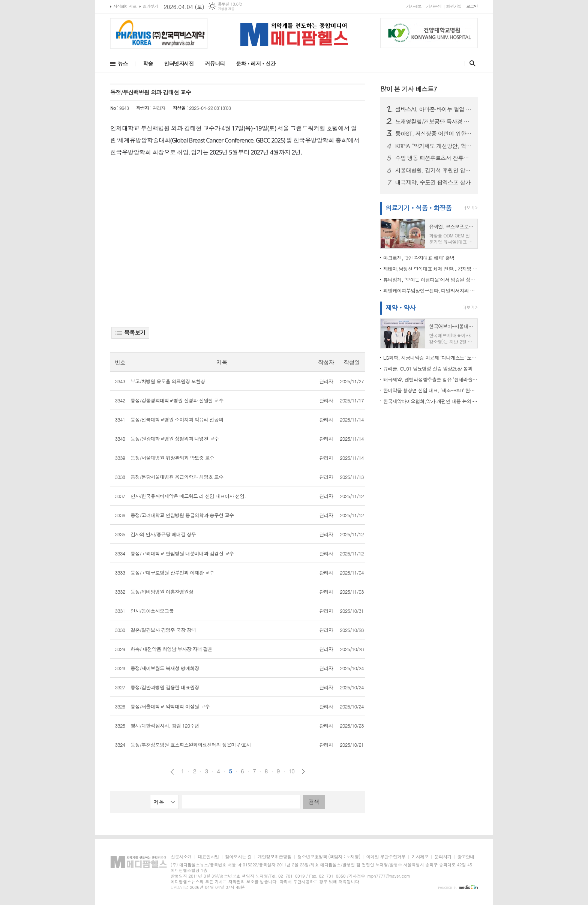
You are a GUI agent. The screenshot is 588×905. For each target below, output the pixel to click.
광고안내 (466, 857)
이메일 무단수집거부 (386, 857)
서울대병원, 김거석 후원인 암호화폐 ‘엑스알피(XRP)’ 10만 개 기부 (433, 170)
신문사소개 (181, 857)
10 (292, 771)
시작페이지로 (125, 6)
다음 (303, 772)
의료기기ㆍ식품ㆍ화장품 (418, 208)
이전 (172, 772)
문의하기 (443, 857)
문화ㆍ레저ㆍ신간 (256, 63)
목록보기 (130, 332)
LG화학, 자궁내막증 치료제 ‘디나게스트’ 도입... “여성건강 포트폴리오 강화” (430, 358)
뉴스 (123, 63)
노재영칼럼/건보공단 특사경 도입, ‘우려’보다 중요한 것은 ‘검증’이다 (433, 122)
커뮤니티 (215, 63)
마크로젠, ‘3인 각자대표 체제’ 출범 (419, 258)
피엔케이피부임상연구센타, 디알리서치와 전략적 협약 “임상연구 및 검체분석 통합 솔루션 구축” (430, 290)
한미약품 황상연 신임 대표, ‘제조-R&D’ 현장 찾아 (430, 390)
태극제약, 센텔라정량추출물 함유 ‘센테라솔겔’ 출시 (430, 379)
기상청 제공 (226, 9)
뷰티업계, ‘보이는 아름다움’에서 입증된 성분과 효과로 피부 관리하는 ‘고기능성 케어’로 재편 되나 (430, 280)
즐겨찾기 (150, 6)
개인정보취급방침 (274, 857)
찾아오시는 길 (238, 857)
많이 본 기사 (409, 89)
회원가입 (454, 6)
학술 (148, 63)
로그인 (472, 6)
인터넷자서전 (179, 63)
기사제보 (414, 6)
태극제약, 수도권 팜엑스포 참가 (433, 182)
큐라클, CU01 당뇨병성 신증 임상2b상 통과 (428, 368)
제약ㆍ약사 (400, 308)
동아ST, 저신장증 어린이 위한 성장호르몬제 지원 (433, 134)
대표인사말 (208, 857)
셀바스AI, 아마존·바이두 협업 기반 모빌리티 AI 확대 (433, 109)
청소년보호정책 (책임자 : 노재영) (329, 857)
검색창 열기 (471, 63)
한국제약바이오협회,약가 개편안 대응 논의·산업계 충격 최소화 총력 (430, 401)
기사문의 (434, 6)
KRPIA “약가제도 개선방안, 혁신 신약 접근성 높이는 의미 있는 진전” (433, 146)
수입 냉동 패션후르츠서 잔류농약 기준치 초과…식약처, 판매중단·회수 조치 (433, 158)
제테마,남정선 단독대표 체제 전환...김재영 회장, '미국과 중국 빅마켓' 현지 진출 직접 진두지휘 (430, 269)
